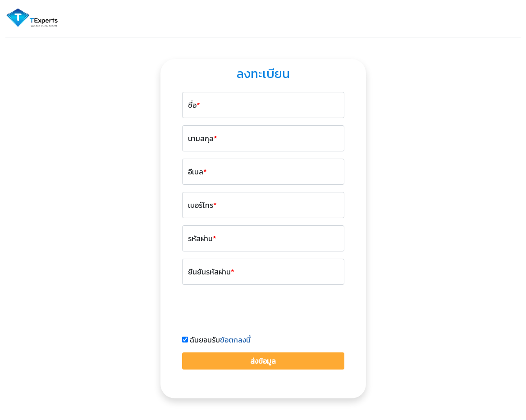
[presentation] (251, 310)
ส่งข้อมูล (263, 361)
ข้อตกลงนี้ (235, 340)
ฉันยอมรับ (220, 340)
